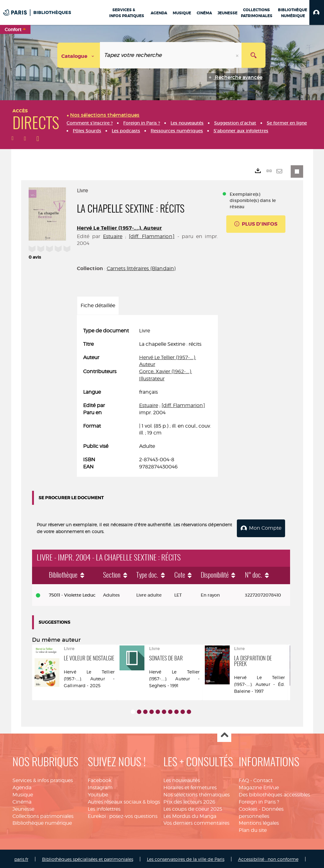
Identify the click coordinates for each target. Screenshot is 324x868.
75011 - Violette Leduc (72, 594)
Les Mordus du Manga (190, 815)
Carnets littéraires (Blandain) (141, 268)
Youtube (98, 793)
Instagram (100, 787)
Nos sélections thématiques (197, 793)
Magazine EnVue (259, 787)
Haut (224, 734)
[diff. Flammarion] (152, 236)
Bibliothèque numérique (42, 822)
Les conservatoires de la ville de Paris (186, 858)
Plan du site (253, 829)
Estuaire (113, 236)
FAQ (244, 779)
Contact (263, 779)
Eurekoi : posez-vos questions (123, 815)
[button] (317, 12)
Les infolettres (104, 808)
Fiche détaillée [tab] (98, 305)
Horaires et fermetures (190, 787)
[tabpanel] (148, 399)
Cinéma (22, 801)
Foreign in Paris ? (259, 801)
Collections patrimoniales (43, 815)
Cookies (248, 808)
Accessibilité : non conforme (268, 858)
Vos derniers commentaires (196, 822)
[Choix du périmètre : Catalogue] (79, 55)
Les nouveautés (182, 779)
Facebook (100, 779)
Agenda (22, 787)
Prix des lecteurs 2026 (189, 801)
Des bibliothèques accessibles (274, 793)
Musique (23, 793)
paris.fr (21, 858)
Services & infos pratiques (43, 779)
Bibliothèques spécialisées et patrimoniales (88, 858)
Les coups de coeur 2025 (193, 808)
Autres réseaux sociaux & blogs (124, 801)
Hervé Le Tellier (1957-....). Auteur (120, 228)
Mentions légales (259, 822)
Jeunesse (23, 808)
